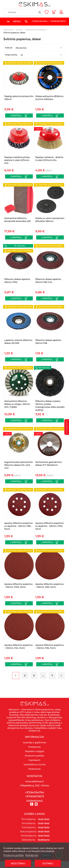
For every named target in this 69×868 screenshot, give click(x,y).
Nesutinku (18, 864)
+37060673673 (58, 21)
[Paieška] (23, 12)
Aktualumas (21, 48)
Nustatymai (32, 855)
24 (22, 55)
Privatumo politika (14, 855)
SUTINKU (48, 864)
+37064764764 (39, 21)
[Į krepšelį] (19, 115)
